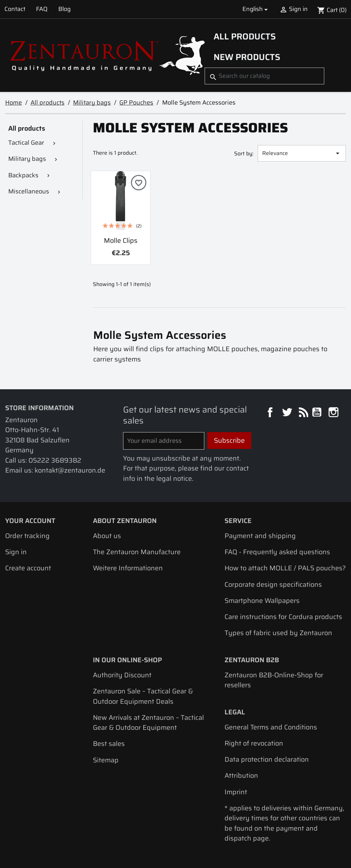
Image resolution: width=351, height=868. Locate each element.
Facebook (271, 413)
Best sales (109, 744)
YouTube (318, 413)
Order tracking (27, 536)
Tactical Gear (26, 143)
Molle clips (121, 241)
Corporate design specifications (273, 585)
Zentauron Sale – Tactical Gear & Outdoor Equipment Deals (143, 696)
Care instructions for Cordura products (283, 617)
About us (107, 536)
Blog (64, 9)
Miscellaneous (29, 191)
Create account (28, 568)
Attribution (241, 776)
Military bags (27, 159)
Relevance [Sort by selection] (302, 153)
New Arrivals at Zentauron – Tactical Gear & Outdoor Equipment (148, 723)
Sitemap (106, 760)
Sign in (16, 552)
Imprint (236, 792)
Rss (302, 413)
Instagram (334, 413)
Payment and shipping (260, 536)
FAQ (42, 9)
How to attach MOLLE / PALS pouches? (285, 568)
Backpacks (23, 175)
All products (245, 36)
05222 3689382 (55, 460)
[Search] (264, 76)
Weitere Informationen (128, 568)
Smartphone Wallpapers (262, 601)
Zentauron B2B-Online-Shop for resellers (274, 680)
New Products (247, 57)
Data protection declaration (267, 759)
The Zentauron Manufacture (137, 552)
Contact (15, 9)
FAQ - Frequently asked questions (277, 552)
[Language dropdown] (256, 9)
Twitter (288, 413)
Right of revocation (254, 743)
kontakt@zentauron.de (70, 470)
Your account (30, 521)
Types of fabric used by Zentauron (278, 633)
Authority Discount (122, 675)
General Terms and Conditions (271, 727)
